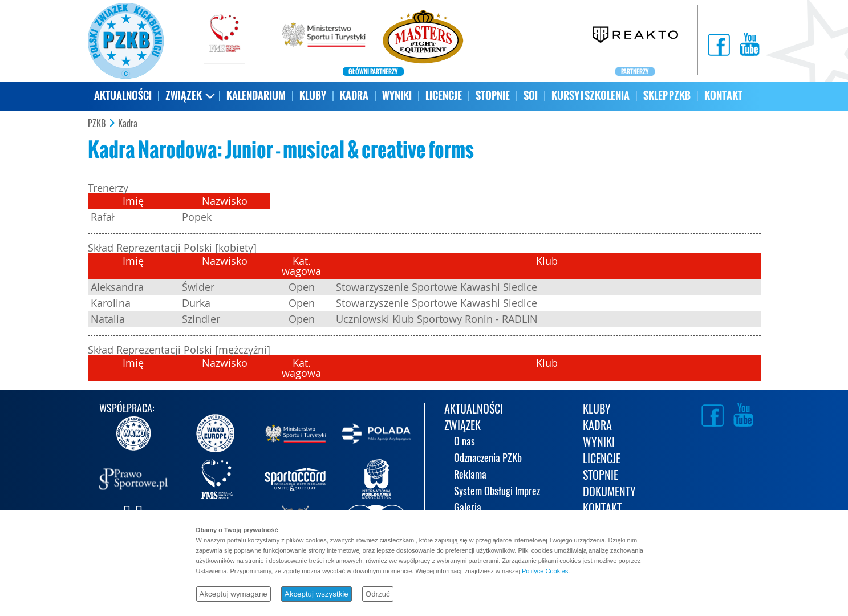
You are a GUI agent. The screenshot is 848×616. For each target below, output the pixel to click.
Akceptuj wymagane (234, 594)
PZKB (97, 124)
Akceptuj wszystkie (317, 594)
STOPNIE (493, 96)
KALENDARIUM (256, 96)
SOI (531, 96)
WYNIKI (397, 96)
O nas (464, 442)
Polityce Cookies (545, 571)
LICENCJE (444, 96)
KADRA (354, 96)
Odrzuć (378, 594)
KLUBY (313, 96)
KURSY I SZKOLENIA (591, 96)
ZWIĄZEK (184, 96)
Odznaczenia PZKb (488, 459)
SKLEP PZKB (667, 96)
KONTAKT (723, 96)
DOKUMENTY (609, 493)
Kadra (128, 124)
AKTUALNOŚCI (123, 96)
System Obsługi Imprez (497, 492)
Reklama (470, 475)
